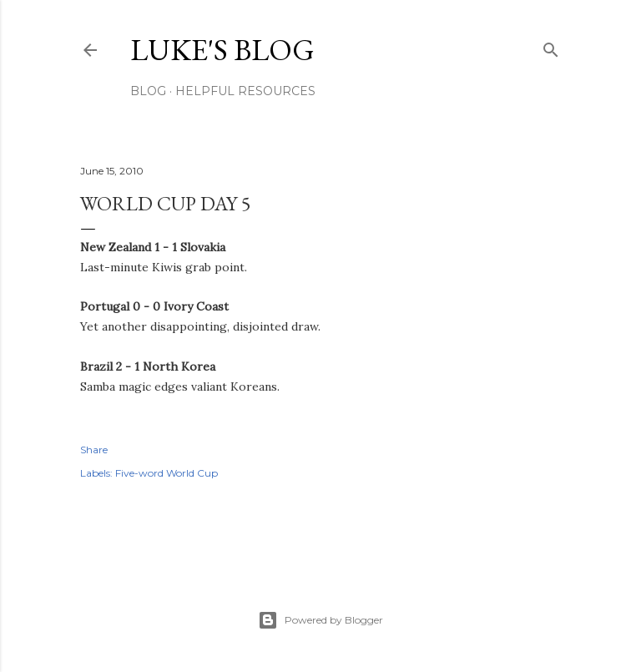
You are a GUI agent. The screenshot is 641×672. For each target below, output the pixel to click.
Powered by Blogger (320, 620)
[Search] (551, 46)
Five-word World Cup (167, 473)
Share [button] (94, 450)
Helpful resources (245, 91)
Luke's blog (222, 50)
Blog (148, 91)
